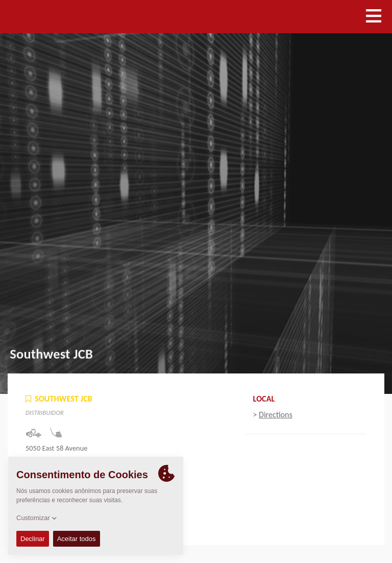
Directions (276, 415)
